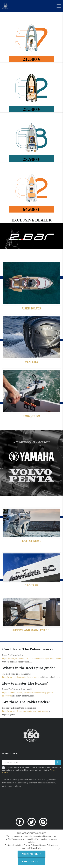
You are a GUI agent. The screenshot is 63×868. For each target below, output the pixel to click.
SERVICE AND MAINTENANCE (31, 630)
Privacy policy (31, 862)
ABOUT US (31, 586)
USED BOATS (32, 308)
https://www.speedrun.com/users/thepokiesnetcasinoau (25, 711)
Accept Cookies (31, 854)
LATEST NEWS (32, 541)
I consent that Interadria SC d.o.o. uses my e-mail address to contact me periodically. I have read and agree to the (31, 770)
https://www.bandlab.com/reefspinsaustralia (21, 677)
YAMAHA (31, 362)
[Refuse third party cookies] (59, 849)
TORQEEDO (31, 416)
